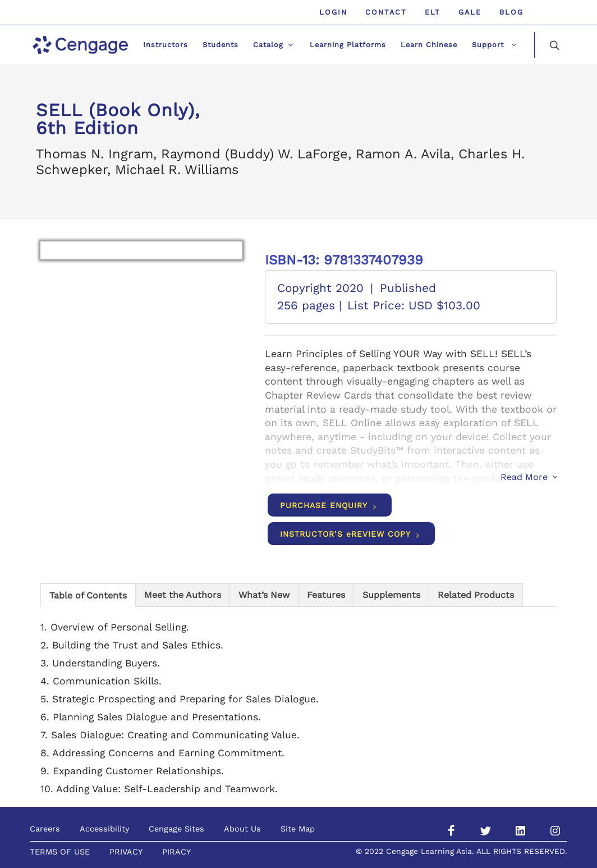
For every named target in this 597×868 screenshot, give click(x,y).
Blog (511, 12)
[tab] (88, 595)
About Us (242, 829)
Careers (45, 829)
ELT (433, 12)
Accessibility (104, 829)
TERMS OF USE (60, 852)
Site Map (298, 829)
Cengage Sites (176, 829)
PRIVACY (126, 852)
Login (333, 12)
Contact (386, 12)
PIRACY (176, 852)
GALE (470, 12)
